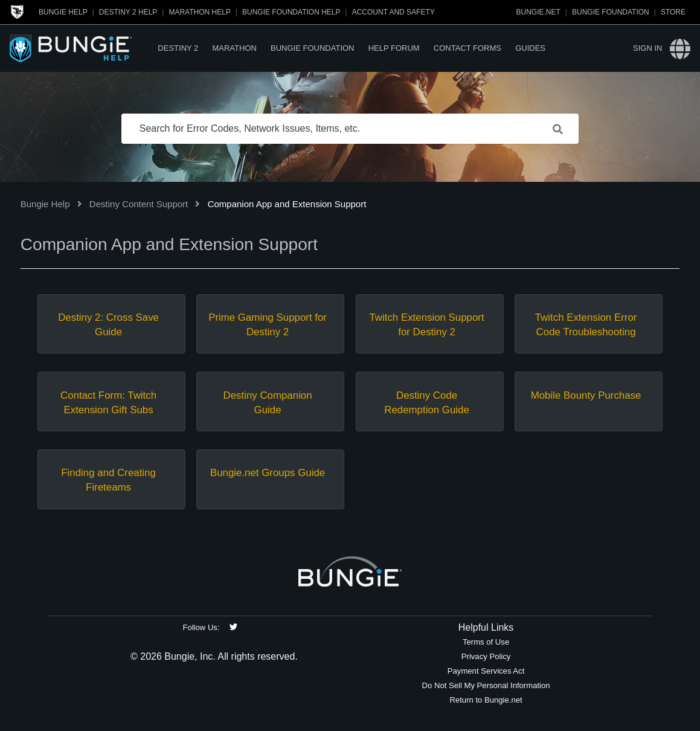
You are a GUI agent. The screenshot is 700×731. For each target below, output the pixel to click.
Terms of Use (486, 642)
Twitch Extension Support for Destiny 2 (426, 325)
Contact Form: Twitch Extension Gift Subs (108, 403)
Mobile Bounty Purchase (586, 395)
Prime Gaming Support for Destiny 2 (268, 325)
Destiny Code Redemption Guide (427, 403)
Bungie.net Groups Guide (268, 473)
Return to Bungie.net (486, 700)
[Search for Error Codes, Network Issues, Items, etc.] (350, 129)
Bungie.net (538, 12)
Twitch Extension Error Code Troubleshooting (586, 325)
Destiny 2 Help (128, 12)
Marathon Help (199, 12)
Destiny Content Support (139, 204)
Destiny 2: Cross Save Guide (108, 325)
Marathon (234, 48)
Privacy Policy (486, 656)
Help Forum (394, 48)
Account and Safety (393, 12)
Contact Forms (467, 48)
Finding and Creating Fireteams (108, 480)
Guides (530, 48)
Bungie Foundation (611, 12)
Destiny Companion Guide (268, 403)
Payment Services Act (486, 671)
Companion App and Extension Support (287, 204)
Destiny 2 (178, 48)
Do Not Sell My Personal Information (486, 685)
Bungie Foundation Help (291, 12)
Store (673, 12)
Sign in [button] (647, 48)
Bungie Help (63, 12)
